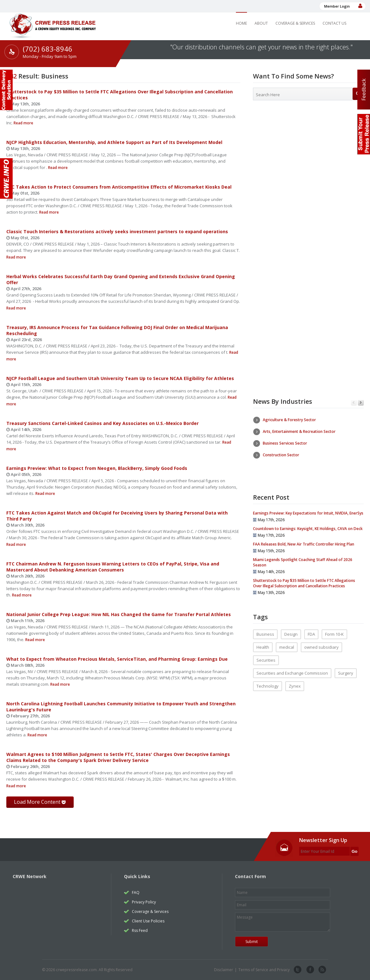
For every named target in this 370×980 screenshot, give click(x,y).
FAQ (136, 893)
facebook (310, 970)
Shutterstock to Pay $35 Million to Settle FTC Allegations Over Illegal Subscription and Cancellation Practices (304, 574)
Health (263, 638)
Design (291, 625)
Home (241, 23)
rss (322, 970)
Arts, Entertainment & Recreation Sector (299, 431)
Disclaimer (224, 970)
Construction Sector (281, 455)
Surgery (346, 664)
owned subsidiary (321, 638)
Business (265, 625)
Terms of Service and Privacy (264, 970)
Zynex (295, 677)
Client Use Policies (148, 921)
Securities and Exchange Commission (292, 664)
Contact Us (334, 23)
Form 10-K (334, 625)
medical (287, 638)
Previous (354, 403)
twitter (298, 970)
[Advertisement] (308, 157)
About (261, 23)
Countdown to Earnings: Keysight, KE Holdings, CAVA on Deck (308, 520)
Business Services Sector (285, 443)
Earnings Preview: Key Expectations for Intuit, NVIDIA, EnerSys (308, 504)
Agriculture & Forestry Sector (289, 420)
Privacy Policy (144, 902)
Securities (266, 651)
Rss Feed (140, 930)
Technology (268, 677)
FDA (311, 625)
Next (361, 403)
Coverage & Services (295, 23)
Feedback (364, 90)
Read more (23, 123)
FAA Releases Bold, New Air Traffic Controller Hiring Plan (304, 535)
